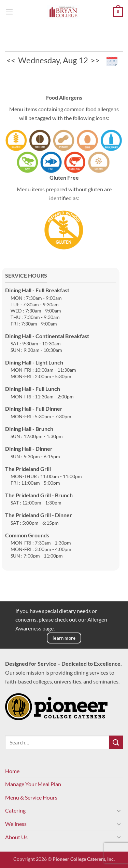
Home (12, 771)
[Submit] (116, 742)
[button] (9, 12)
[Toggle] (119, 810)
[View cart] (118, 12)
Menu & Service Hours (31, 797)
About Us (16, 837)
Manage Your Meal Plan (33, 784)
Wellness (16, 824)
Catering (15, 810)
